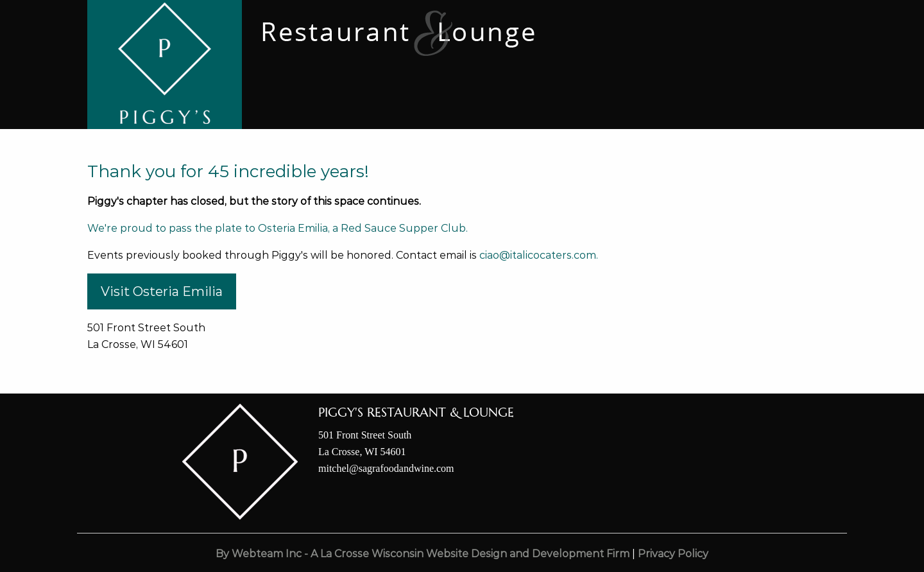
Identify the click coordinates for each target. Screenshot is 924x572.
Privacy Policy (673, 554)
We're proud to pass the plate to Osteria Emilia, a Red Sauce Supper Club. (278, 228)
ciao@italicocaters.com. (539, 255)
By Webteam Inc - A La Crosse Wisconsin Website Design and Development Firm (423, 554)
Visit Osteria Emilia (162, 291)
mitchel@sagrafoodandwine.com (386, 468)
